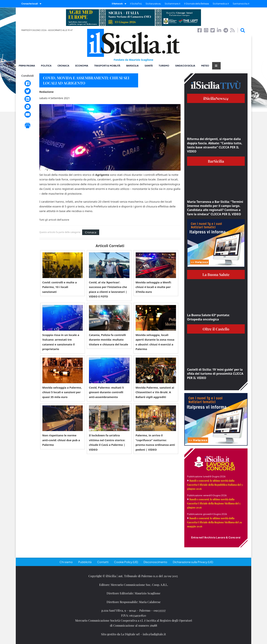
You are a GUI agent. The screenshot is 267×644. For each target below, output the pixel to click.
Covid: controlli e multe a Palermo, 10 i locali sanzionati (60, 287)
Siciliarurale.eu (153, 4)
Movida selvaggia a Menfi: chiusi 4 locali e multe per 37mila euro (154, 287)
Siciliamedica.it (221, 4)
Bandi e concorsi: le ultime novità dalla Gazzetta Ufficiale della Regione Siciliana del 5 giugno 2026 (214, 503)
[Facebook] (28, 83)
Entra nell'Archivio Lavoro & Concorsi (216, 537)
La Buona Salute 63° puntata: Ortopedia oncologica (208, 317)
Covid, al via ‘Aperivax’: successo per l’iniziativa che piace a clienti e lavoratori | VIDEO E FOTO (108, 289)
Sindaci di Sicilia (185, 66)
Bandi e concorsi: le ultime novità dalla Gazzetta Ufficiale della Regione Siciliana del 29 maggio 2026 (215, 522)
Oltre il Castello (216, 329)
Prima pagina (27, 66)
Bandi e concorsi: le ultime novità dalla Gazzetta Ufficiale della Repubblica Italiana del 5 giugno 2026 (215, 485)
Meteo (205, 66)
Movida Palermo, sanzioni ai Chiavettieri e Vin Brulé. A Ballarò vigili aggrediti (155, 392)
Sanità (149, 66)
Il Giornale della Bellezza (197, 4)
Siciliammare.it (173, 4)
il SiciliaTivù (136, 4)
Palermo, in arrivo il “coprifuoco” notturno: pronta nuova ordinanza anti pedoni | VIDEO (155, 442)
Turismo (164, 66)
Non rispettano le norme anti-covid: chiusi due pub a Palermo (61, 440)
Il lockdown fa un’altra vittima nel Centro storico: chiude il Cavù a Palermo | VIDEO (107, 442)
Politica (46, 66)
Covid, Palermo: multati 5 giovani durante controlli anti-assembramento (106, 392)
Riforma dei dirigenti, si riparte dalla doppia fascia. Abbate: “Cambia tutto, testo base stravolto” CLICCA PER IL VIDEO (215, 145)
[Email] (28, 114)
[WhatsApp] (28, 107)
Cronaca (63, 66)
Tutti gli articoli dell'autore (54, 220)
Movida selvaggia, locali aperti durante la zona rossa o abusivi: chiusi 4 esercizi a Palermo (155, 342)
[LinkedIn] (28, 99)
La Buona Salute (216, 274)
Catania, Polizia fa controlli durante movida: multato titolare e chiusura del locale (108, 340)
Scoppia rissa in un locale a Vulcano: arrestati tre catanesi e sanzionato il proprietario (61, 342)
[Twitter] (28, 91)
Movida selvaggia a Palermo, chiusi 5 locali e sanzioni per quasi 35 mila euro (62, 392)
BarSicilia (132, 66)
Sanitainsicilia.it (241, 4)
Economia (82, 66)
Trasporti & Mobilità (107, 66)
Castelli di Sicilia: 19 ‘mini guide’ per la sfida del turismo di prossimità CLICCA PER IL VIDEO (215, 374)
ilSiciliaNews (216, 98)
